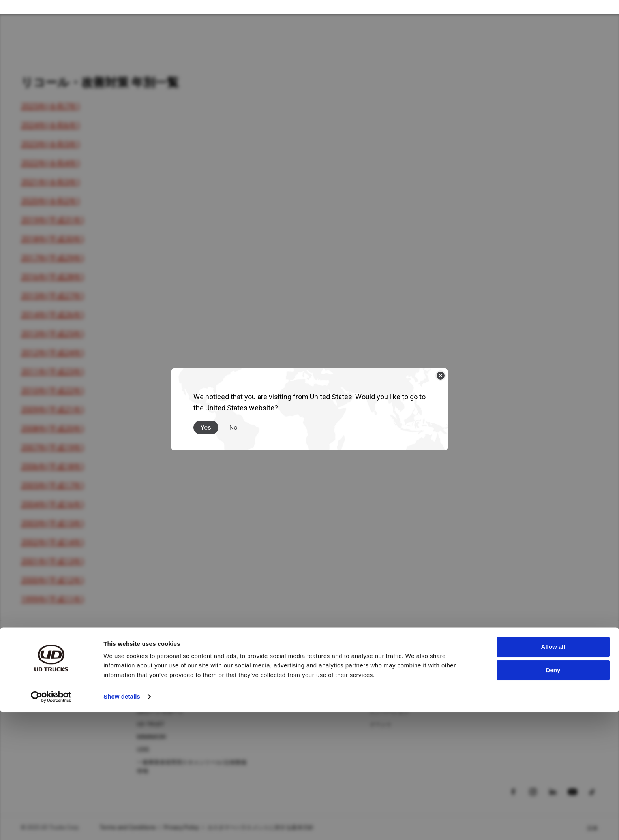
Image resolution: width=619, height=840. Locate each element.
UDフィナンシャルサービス (172, 699)
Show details (122, 824)
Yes (206, 421)
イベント (381, 724)
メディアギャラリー (279, 686)
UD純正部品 (152, 686)
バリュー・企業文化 (395, 699)
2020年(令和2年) (50, 201)
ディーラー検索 (506, 674)
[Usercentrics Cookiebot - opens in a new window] (51, 825)
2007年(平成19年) (53, 447)
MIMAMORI (151, 737)
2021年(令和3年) (50, 182)
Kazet (28, 699)
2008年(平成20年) (53, 428)
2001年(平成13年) (53, 561)
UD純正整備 (152, 674)
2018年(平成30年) (53, 239)
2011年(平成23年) (53, 372)
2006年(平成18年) (53, 466)
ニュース (265, 657)
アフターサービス (159, 657)
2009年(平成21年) (53, 410)
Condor (30, 686)
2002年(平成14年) (53, 542)
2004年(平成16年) (53, 504)
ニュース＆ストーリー (282, 674)
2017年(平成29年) (53, 258)
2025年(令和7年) (50, 106)
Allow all (553, 775)
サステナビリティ (392, 686)
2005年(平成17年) (53, 485)
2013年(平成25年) (53, 334)
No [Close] (234, 421)
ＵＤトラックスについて (400, 657)
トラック (32, 657)
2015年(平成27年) (53, 296)
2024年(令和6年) (50, 125)
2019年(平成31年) (53, 220)
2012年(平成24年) (53, 353)
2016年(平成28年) (53, 277)
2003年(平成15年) (53, 523)
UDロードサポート (160, 712)
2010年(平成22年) (53, 391)
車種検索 (497, 686)
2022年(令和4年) (50, 163)
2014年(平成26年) (53, 315)
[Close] (441, 369)
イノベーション (389, 712)
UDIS (143, 750)
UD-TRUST (151, 724)
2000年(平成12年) (53, 580)
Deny (553, 798)
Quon (28, 674)
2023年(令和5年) (50, 144)
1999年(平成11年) (53, 599)
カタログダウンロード (514, 699)
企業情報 (381, 674)
